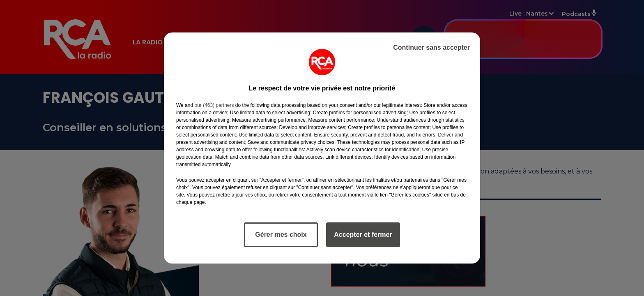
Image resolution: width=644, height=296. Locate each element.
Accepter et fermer (363, 235)
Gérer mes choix (281, 235)
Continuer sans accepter (431, 47)
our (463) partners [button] (214, 105)
